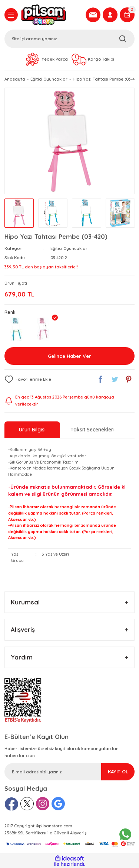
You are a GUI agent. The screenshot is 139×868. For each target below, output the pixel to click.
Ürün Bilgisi (32, 430)
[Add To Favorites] (28, 379)
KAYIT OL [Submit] (118, 772)
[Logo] (51, 15)
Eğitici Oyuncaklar (69, 248)
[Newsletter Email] (69, 772)
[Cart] (127, 15)
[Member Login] (110, 15)
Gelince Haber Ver (69, 356)
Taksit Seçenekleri (92, 430)
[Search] (69, 39)
